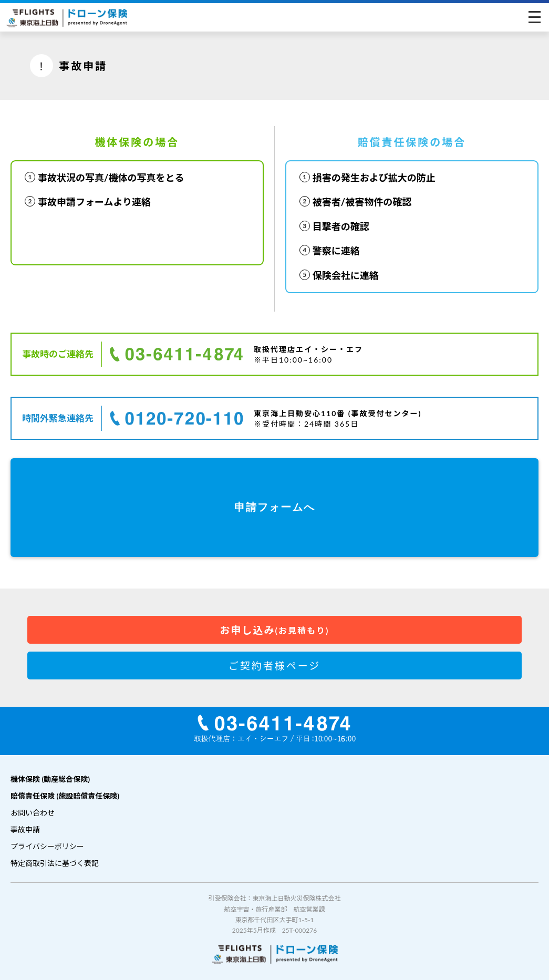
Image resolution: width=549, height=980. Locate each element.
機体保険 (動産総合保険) (50, 779)
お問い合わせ (33, 813)
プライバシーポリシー (47, 846)
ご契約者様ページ (275, 666)
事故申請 (25, 829)
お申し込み (275, 630)
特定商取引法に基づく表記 (55, 863)
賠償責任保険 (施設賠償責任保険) (65, 796)
